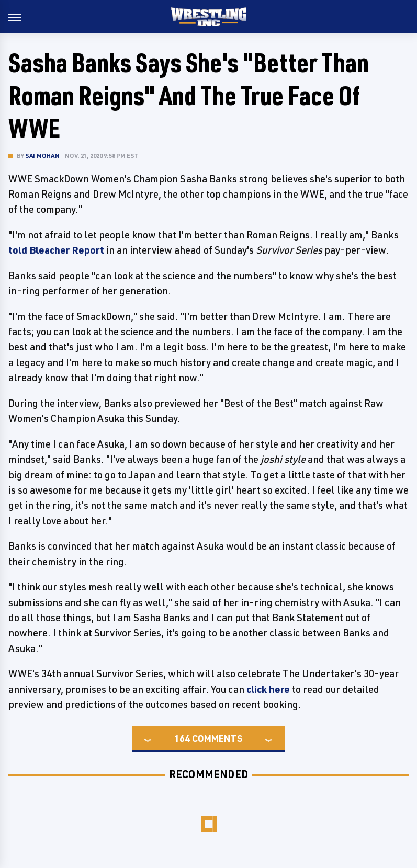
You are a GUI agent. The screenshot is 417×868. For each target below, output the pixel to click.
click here (268, 689)
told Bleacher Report (56, 250)
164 (182, 738)
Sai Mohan (42, 156)
